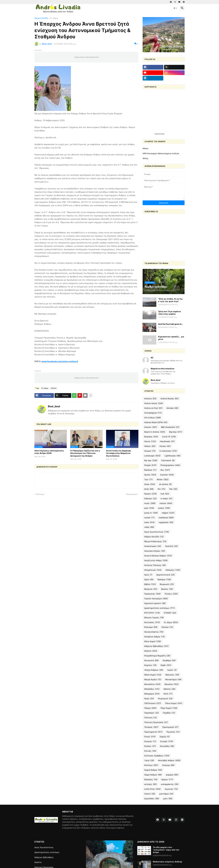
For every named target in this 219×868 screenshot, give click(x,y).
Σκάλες (150, 746)
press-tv (151, 513)
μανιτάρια (166, 794)
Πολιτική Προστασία (156, 722)
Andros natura (154, 403)
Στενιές (150, 751)
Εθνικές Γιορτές (154, 618)
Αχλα (149, 580)
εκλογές (151, 784)
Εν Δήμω (54, 18)
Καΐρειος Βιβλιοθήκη (156, 646)
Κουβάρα (169, 660)
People (150, 465)
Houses (150, 451)
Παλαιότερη (131, 494)
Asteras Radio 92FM (156, 422)
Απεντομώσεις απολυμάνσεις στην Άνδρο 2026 (49, 452)
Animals (172, 408)
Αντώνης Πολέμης (155, 565)
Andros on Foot (153, 408)
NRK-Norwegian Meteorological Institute (161, 153)
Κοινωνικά (151, 660)
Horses (165, 446)
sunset (149, 518)
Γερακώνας (152, 594)
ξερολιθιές (152, 799)
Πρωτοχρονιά (153, 732)
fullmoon (150, 499)
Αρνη (148, 575)
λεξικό (150, 794)
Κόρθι (166, 665)
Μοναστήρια (173, 679)
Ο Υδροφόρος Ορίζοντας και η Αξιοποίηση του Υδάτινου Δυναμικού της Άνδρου (85, 453)
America (150, 399)
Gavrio (150, 441)
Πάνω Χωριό (174, 703)
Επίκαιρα (151, 627)
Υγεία (149, 760)
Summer (167, 475)
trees (149, 522)
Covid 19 (169, 437)
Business (151, 437)
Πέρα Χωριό (169, 708)
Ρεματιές (173, 732)
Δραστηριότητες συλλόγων (160, 608)
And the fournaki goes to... (171, 324)
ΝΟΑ (168, 694)
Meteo (145, 148)
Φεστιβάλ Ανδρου (169, 760)
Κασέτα (151, 651)
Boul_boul (54, 406)
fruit (165, 494)
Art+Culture (153, 418)
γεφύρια (172, 775)
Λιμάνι (172, 670)
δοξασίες (151, 779)
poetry (164, 508)
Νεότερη (40, 494)
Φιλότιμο (151, 765)
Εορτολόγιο (160, 134)
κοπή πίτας (152, 789)
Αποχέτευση (153, 570)
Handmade (167, 441)
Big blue (176, 432)
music (150, 503)
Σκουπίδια (167, 746)
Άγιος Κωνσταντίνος (157, 532)
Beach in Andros (155, 432)
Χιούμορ (168, 765)
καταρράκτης (170, 784)
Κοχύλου (150, 665)
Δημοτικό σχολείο (155, 603)
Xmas (150, 484)
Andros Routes (170, 399)
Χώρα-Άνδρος (153, 775)
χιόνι (168, 799)
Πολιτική (151, 718)
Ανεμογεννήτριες (155, 551)
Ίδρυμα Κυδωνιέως (155, 541)
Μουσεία (171, 684)
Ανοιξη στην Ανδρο (156, 560)
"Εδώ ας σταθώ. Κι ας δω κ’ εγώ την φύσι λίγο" (170, 300)
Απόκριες (173, 570)
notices (54, 388)
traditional (166, 518)
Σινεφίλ (167, 741)
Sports (150, 475)
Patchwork (168, 460)
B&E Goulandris (170, 427)
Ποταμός (151, 727)
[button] (175, 8)
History (150, 446)
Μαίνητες (172, 675)
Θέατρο (167, 627)
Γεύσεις (171, 594)
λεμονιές (171, 789)
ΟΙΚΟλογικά (153, 703)
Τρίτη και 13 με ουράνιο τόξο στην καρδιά (170, 313)
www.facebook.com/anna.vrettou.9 (60, 361)
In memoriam (168, 451)
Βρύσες (167, 589)
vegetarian (166, 522)
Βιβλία (150, 584)
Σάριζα (165, 737)
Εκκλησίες (152, 622)
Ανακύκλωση (153, 546)
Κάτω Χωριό (153, 641)
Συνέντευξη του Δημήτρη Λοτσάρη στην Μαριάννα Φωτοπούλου (118, 453)
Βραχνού (151, 589)
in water (167, 499)
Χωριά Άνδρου (153, 770)
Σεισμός (150, 741)
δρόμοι (167, 779)
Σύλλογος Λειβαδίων (157, 756)
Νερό (149, 699)
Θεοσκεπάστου (154, 632)
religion (168, 513)
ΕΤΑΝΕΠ (170, 613)
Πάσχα (150, 708)
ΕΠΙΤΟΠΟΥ (152, 613)
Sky (165, 470)
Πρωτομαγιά (170, 727)
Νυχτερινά (165, 699)
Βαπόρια (164, 580)
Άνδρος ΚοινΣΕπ (154, 537)
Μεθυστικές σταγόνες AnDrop (167, 862)
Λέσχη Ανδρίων (154, 670)
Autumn (151, 427)
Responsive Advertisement (86, 57)
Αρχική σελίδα (41, 18)
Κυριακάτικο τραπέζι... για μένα (171, 338)
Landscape (152, 456)
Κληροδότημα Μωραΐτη (157, 656)
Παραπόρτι (152, 713)
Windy (145, 158)
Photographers (170, 465)
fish (173, 489)
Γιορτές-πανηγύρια (156, 599)
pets (149, 508)
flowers (150, 494)
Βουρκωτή (167, 584)
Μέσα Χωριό (153, 675)
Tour (148, 480)
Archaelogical (153, 413)
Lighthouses (172, 456)
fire (161, 489)
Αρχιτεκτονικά (165, 575)
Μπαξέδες (152, 689)
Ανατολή (171, 546)
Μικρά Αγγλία (153, 679)
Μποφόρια (152, 694)
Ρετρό (150, 737)
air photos (165, 484)
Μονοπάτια (152, 684)
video (149, 527)
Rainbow (150, 470)
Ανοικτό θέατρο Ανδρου (158, 556)
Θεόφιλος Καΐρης (154, 637)
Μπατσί (169, 689)
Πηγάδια (169, 713)
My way (151, 460)
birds (149, 489)
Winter (163, 480)
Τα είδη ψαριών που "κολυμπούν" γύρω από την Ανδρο (166, 850)
